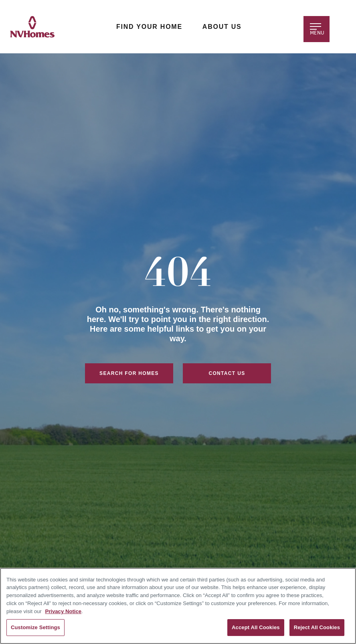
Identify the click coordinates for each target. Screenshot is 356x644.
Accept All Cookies (256, 627)
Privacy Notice (63, 611)
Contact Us (227, 373)
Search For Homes (129, 373)
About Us (222, 27)
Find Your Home (149, 27)
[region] (178, 606)
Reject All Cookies (317, 627)
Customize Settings (35, 627)
